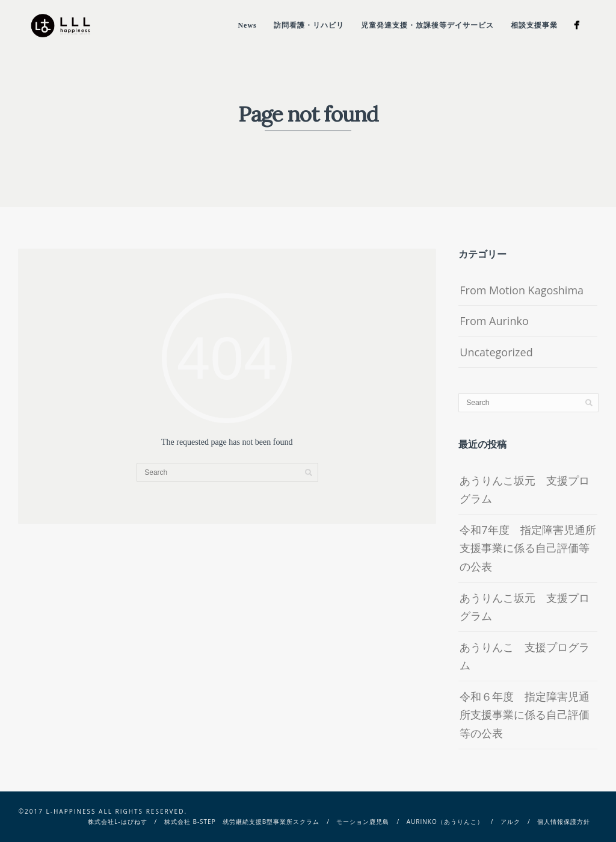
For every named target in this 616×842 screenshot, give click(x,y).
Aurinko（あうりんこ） (445, 822)
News (247, 25)
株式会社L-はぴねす (117, 822)
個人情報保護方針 (564, 822)
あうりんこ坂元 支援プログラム (525, 490)
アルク (510, 822)
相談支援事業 (534, 25)
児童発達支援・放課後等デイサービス (427, 25)
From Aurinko (494, 321)
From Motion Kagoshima (522, 290)
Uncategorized (496, 352)
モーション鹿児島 (363, 822)
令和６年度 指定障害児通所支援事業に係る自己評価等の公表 (525, 715)
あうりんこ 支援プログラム (525, 656)
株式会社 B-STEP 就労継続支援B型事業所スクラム (242, 822)
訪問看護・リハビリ (309, 25)
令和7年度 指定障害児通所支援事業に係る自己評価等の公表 (528, 548)
